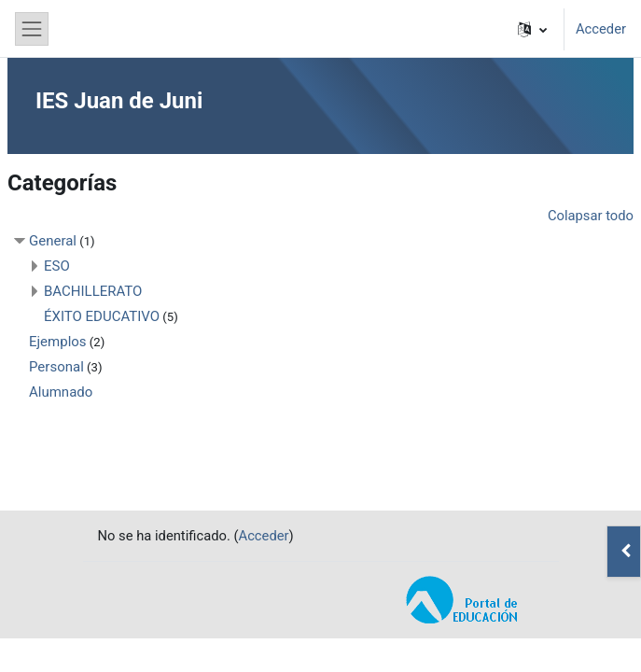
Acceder (601, 29)
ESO (57, 266)
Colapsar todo (591, 216)
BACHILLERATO (93, 291)
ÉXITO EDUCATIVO (102, 316)
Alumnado (61, 392)
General (53, 241)
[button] (532, 29)
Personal (56, 367)
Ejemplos (58, 342)
